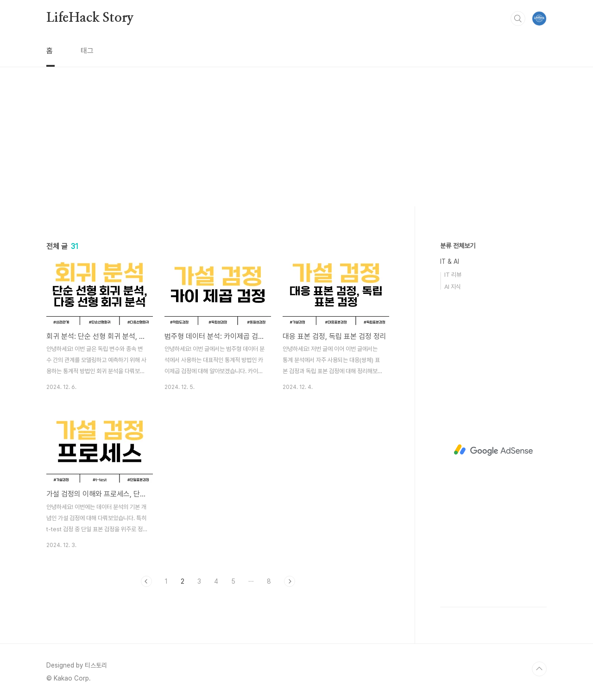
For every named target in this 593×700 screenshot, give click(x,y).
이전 (146, 581)
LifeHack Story (90, 18)
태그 (87, 51)
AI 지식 (453, 287)
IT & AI (450, 261)
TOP (539, 669)
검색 (518, 19)
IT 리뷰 (453, 275)
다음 (290, 581)
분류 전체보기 (458, 246)
